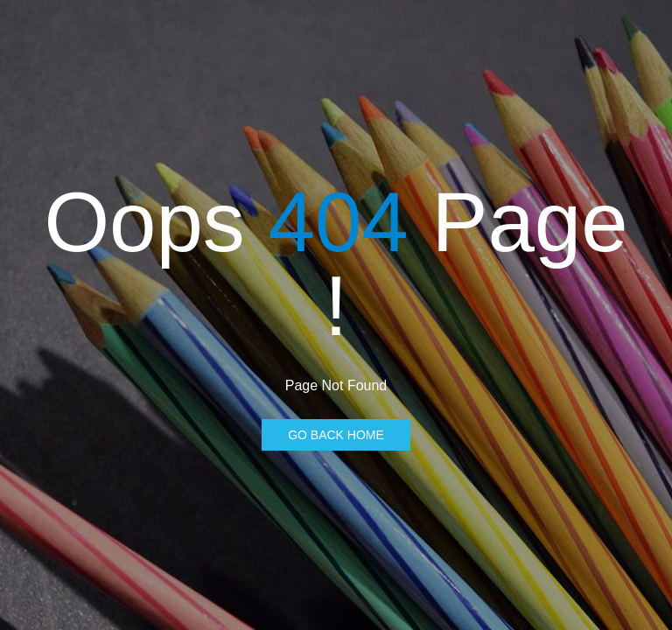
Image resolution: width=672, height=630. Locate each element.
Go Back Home (336, 435)
